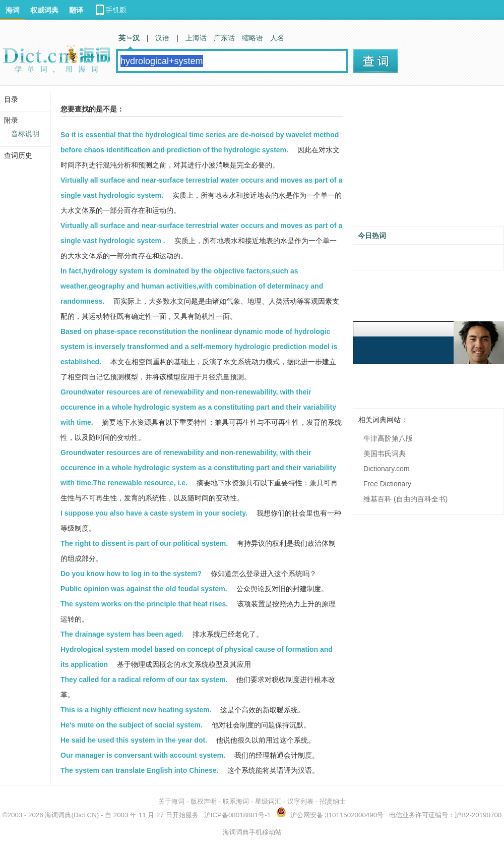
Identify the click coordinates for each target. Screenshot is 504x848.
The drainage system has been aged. (122, 634)
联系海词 (236, 801)
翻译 (76, 10)
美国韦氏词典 (385, 454)
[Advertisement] (428, 160)
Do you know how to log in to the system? (131, 574)
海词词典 (58, 815)
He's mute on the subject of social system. (132, 725)
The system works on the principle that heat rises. (144, 604)
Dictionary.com (387, 469)
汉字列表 (300, 801)
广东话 (224, 38)
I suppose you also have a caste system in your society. (154, 513)
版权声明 (204, 801)
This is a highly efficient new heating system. (136, 710)
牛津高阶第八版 (388, 438)
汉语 (162, 38)
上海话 (196, 38)
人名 (277, 38)
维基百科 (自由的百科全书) (405, 499)
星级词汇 (268, 801)
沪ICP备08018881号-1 (237, 815)
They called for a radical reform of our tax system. (144, 680)
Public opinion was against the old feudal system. (144, 589)
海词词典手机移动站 (252, 832)
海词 (13, 10)
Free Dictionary (387, 484)
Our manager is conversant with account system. (143, 755)
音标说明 (25, 134)
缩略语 (253, 38)
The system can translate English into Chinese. (140, 770)
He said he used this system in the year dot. (134, 740)
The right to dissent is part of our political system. (144, 543)
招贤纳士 (333, 801)
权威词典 (44, 10)
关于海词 (171, 801)
